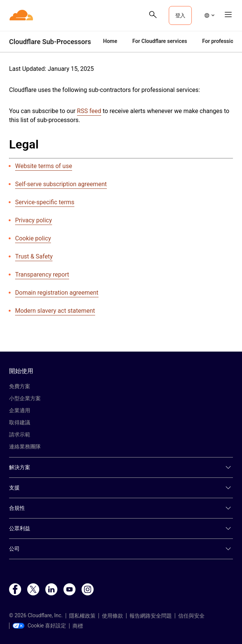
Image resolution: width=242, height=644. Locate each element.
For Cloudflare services (160, 41)
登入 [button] (180, 15)
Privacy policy (34, 220)
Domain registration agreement (57, 293)
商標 (78, 626)
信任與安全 (191, 616)
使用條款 (113, 616)
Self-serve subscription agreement (61, 184)
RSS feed (89, 111)
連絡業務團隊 (25, 447)
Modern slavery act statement (55, 311)
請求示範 (20, 434)
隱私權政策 (82, 616)
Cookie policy (33, 238)
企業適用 (20, 410)
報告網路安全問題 (151, 616)
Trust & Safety (34, 256)
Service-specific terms (45, 202)
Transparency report (42, 275)
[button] (209, 15)
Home (110, 41)
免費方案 (20, 386)
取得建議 (20, 422)
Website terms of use (44, 166)
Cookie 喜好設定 (39, 626)
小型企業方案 (25, 398)
